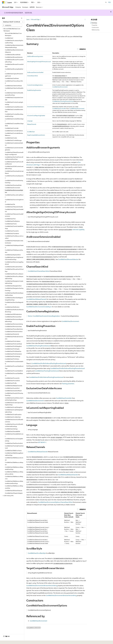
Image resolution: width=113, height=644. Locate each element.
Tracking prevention (68, 384)
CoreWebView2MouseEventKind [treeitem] (14, 267)
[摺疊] (22, 18)
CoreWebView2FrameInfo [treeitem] (12, 231)
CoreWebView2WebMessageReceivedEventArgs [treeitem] (14, 454)
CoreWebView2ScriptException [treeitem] (13, 414)
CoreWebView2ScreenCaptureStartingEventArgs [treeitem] (14, 404)
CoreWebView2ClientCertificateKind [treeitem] (14, 89)
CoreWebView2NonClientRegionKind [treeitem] (14, 303)
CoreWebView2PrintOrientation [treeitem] (13, 354)
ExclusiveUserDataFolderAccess (36, 107)
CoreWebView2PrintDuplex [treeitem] (12, 349)
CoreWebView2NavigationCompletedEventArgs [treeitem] (14, 282)
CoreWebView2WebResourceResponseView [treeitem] (14, 487)
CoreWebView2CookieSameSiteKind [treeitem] (14, 144)
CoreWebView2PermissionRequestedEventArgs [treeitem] (14, 320)
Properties (94, 25)
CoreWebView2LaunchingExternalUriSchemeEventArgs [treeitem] (14, 258)
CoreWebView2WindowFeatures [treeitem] (14, 491)
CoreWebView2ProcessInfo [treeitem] (12, 378)
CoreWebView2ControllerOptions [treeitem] (14, 131)
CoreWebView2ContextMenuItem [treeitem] (14, 107)
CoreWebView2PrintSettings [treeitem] (13, 356)
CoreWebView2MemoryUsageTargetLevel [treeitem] (14, 263)
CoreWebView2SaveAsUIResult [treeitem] (13, 391)
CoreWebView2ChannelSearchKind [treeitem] (14, 82)
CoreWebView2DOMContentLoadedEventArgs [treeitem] (14, 168)
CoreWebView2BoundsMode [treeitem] (13, 55)
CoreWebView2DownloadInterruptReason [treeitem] (14, 172)
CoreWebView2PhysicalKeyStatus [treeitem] (14, 329)
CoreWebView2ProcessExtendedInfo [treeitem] (14, 363)
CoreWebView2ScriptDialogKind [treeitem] (14, 407)
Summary (94, 23)
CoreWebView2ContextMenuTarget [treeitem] (14, 120)
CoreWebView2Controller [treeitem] (12, 128)
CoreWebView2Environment (60, 87)
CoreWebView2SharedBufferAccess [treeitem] (14, 435)
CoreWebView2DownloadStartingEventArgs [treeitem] (14, 182)
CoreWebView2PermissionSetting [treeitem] (14, 324)
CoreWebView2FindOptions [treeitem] (12, 221)
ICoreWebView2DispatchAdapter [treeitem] (14, 493)
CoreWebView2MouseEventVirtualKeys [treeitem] (14, 270)
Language (30, 121)
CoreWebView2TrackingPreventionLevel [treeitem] (14, 447)
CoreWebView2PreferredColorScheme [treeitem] (14, 338)
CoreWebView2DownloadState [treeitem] (13, 185)
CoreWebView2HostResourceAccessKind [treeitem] (14, 237)
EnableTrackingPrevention (34, 90)
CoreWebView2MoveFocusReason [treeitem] (14, 274)
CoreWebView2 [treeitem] (9, 38)
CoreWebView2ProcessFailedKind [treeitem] (14, 371)
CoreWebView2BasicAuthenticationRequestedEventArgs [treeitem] (14, 46)
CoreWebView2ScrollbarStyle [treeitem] (13, 417)
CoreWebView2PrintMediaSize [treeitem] (13, 351)
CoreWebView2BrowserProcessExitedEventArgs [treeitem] (14, 61)
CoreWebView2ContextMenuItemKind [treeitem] (14, 111)
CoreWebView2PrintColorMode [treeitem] (13, 344)
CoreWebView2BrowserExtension (68, 259)
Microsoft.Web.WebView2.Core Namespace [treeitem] (13, 34)
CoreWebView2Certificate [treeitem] (12, 78)
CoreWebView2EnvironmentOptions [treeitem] (14, 191)
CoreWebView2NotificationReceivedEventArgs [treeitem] (14, 311)
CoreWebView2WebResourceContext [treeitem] (14, 459)
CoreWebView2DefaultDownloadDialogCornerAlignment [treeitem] (14, 153)
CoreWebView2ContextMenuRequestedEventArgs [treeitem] (14, 115)
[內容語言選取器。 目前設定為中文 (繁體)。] (7, 641)
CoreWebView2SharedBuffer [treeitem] (13, 431)
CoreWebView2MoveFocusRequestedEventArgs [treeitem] (14, 277)
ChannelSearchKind (32, 76)
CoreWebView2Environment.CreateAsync (39, 307)
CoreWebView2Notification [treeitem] (12, 307)
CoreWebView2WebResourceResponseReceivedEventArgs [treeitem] (14, 482)
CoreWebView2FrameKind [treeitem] (12, 233)
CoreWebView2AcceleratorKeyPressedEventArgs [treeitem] (14, 42)
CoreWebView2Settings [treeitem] (11, 429)
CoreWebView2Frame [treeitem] (11, 224)
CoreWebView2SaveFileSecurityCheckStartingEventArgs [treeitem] (14, 399)
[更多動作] (85, 20)
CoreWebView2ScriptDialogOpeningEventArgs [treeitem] (14, 411)
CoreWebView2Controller (59, 108)
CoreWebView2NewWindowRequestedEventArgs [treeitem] (14, 294)
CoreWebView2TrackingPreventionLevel (63, 101)
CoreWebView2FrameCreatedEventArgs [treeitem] (14, 227)
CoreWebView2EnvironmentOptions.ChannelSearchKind (55, 502)
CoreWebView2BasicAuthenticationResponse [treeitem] (14, 51)
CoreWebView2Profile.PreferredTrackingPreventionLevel (49, 363)
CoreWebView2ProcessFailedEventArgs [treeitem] (14, 367)
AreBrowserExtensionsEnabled (35, 72)
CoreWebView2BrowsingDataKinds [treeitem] (14, 70)
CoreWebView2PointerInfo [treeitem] (12, 334)
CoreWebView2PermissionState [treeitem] (13, 326)
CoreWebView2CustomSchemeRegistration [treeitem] (14, 149)
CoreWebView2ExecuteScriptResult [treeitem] (14, 196)
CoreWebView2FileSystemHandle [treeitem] (14, 207)
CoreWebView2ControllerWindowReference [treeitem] (14, 134)
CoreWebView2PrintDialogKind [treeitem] (13, 346)
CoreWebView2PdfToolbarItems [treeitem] (13, 314)
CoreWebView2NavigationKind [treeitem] (13, 286)
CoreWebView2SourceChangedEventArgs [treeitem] (14, 440)
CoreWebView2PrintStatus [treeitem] (12, 359)
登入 (110, 2)
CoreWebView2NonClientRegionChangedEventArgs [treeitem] (14, 299)
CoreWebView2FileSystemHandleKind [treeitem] (14, 210)
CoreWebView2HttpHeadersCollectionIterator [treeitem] (14, 242)
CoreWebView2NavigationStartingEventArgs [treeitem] (14, 289)
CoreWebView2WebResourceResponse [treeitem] (14, 478)
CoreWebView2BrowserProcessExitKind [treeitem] (14, 65)
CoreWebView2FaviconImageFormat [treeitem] (14, 201)
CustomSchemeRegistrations (35, 85)
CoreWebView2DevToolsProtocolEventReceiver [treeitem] (14, 163)
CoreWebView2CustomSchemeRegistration (46, 316)
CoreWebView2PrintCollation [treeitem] (13, 341)
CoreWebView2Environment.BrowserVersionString (42, 585)
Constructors (95, 27)
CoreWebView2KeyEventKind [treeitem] (13, 255)
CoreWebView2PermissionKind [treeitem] (13, 317)
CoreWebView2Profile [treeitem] (11, 383)
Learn (28, 19)
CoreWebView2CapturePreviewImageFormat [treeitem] (14, 75)
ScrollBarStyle (31, 132)
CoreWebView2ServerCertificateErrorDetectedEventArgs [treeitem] (14, 425)
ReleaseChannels (32, 124)
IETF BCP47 (42, 442)
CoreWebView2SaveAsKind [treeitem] (12, 388)
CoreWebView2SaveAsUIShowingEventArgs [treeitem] (14, 394)
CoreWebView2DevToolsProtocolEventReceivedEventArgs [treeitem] (14, 158)
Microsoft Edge (35, 19)
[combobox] (13, 22)
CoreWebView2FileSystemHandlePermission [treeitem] (14, 215)
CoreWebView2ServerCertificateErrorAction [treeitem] (14, 421)
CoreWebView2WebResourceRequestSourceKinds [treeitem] (14, 473)
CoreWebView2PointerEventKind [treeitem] (14, 332)
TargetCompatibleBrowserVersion (36, 135)
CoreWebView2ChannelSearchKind (39, 271)
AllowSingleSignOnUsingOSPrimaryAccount (39, 62)
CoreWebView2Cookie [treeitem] (11, 138)
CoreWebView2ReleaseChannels (36, 299)
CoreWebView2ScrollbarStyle (37, 553)
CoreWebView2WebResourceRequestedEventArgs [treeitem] (14, 468)
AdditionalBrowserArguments (35, 56)
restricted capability (78, 229)
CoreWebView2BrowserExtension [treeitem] (14, 57)
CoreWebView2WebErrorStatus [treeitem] (13, 451)
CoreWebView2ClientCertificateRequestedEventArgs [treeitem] (14, 94)
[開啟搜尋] (106, 2)
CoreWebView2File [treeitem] (10, 204)
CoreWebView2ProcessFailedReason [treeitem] (14, 374)
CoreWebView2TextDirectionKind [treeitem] (14, 443)
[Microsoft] (3, 2)
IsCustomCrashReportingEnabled (36, 116)
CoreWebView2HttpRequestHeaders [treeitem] (14, 246)
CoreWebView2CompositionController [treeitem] (14, 99)
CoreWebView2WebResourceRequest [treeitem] (14, 463)
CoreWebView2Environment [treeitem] (12, 188)
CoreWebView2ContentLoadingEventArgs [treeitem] (14, 103)
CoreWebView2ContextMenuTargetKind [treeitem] (14, 125)
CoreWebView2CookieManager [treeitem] (13, 140)
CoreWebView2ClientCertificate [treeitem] (13, 86)
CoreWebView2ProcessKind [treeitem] (12, 381)
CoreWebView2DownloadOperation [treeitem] (14, 177)
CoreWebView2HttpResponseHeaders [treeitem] (14, 251)
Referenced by (96, 30)
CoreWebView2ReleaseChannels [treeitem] (14, 386)
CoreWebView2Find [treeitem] (10, 219)
